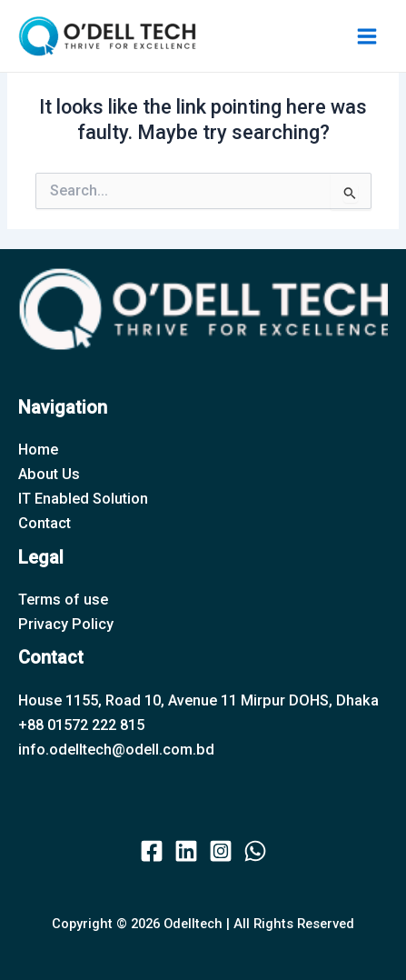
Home (38, 450)
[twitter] (186, 851)
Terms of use (63, 600)
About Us (49, 474)
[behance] (255, 851)
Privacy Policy (66, 624)
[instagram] (221, 851)
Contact (45, 523)
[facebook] (152, 851)
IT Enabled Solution (83, 499)
